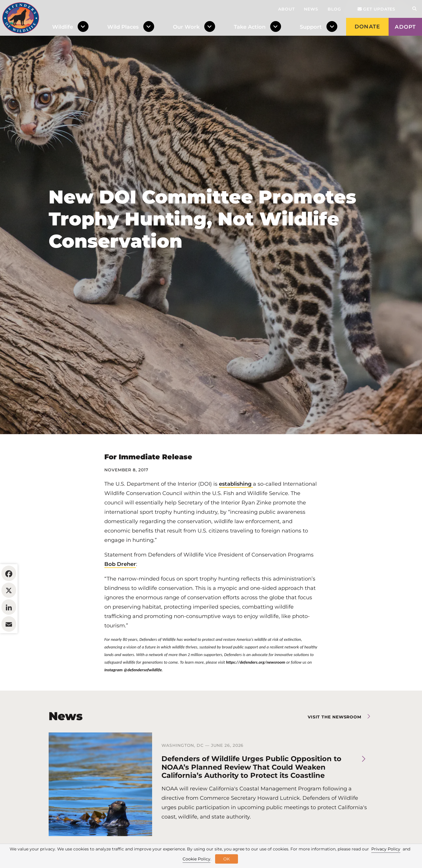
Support (311, 27)
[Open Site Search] (414, 9)
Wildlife (63, 27)
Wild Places (123, 27)
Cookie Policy (196, 859)
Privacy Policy (386, 849)
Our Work (186, 27)
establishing (236, 520)
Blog (334, 9)
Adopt (405, 27)
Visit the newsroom (335, 753)
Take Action (250, 27)
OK (227, 859)
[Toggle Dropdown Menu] (84, 27)
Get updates (377, 9)
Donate (367, 27)
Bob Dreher (120, 600)
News (311, 9)
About (286, 9)
